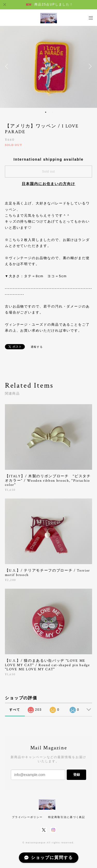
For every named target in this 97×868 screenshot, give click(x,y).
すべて (15, 710)
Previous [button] (8, 66)
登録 (77, 775)
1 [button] (46, 112)
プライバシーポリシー (27, 817)
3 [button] (52, 112)
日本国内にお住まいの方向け (48, 184)
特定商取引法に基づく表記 (67, 817)
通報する (37, 347)
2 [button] (49, 112)
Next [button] (89, 66)
